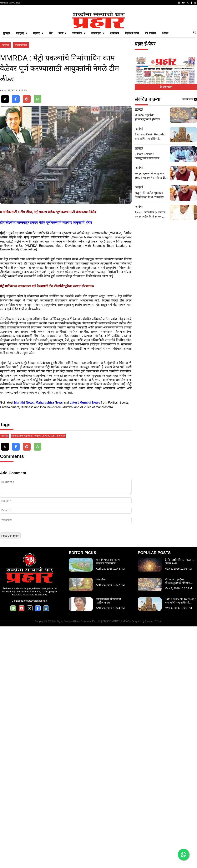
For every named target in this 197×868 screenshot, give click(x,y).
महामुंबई (5, 45)
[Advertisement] (66, 465)
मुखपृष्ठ (6, 33)
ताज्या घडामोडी (21, 45)
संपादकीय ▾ (79, 33)
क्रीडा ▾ (62, 33)
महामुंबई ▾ (21, 33)
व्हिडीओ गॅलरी (132, 33)
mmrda (4, 528)
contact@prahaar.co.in (36, 693)
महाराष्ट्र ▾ (38, 33)
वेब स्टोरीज (150, 33)
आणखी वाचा (189, 99)
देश (51, 33)
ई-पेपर (165, 33)
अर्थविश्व (114, 33)
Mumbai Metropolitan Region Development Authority (38, 528)
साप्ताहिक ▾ (98, 33)
